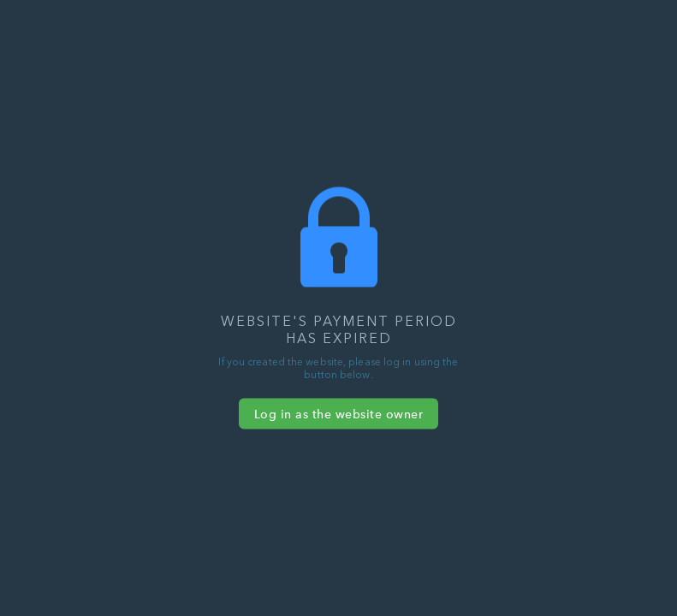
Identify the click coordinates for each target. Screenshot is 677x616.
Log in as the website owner (339, 414)
